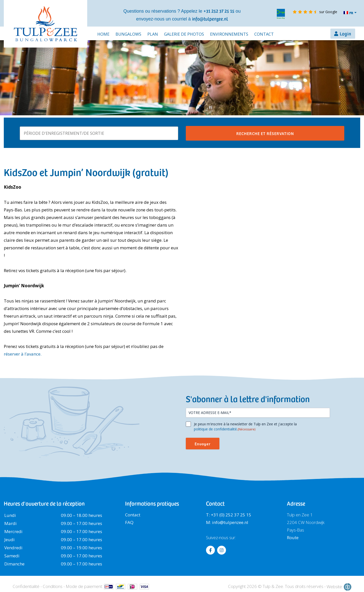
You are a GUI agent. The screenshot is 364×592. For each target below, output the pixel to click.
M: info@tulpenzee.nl (227, 522)
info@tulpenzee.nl (210, 19)
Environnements (229, 34)
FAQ (129, 522)
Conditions (53, 586)
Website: (339, 587)
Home (103, 34)
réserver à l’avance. (23, 354)
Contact (264, 34)
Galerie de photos (184, 34)
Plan (153, 34)
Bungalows (128, 34)
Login (346, 34)
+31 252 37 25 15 (219, 11)
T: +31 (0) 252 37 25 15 (229, 515)
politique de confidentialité (215, 429)
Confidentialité (26, 586)
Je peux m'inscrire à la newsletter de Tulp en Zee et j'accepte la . (245, 427)
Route (293, 538)
